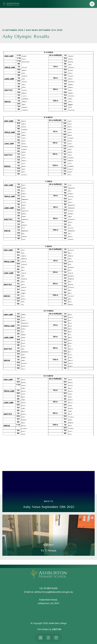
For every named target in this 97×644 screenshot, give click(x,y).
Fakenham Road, (48, 600)
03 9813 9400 (51, 588)
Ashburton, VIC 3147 (49, 603)
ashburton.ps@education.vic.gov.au (54, 592)
